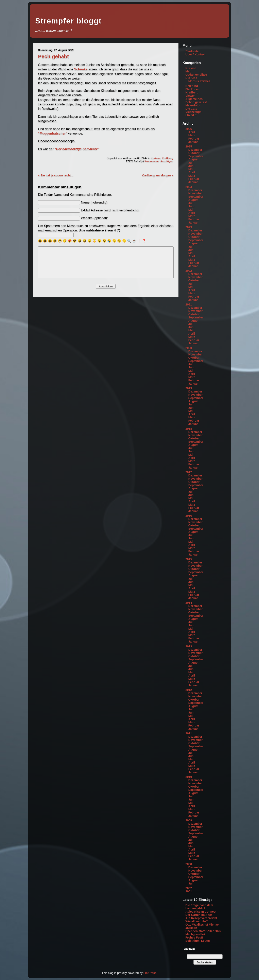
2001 (189, 891)
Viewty (190, 96)
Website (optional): (94, 218)
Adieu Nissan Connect (201, 912)
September (196, 156)
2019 (189, 388)
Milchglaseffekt (196, 934)
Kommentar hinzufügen (159, 161)
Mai (191, 169)
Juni (191, 166)
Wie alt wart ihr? (197, 921)
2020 (189, 348)
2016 (189, 516)
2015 (189, 559)
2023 (189, 227)
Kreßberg (168, 158)
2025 (189, 146)
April (192, 132)
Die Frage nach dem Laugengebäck (199, 907)
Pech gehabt (53, 56)
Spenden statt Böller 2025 (203, 931)
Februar (194, 139)
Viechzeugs (193, 112)
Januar (193, 142)
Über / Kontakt (195, 54)
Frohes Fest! (194, 938)
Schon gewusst (196, 102)
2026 (189, 129)
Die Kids (191, 78)
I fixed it (191, 115)
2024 (189, 187)
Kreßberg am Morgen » (158, 175)
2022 (189, 271)
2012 (189, 690)
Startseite (192, 51)
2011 (189, 733)
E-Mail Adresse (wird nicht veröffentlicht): (110, 210)
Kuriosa (156, 158)
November (195, 193)
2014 (189, 603)
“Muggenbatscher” (53, 133)
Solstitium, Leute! (198, 941)
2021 (189, 304)
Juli (191, 163)
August (193, 159)
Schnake (81, 69)
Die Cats (191, 109)
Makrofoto (192, 105)
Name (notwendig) (94, 202)
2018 (189, 429)
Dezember (195, 150)
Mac (188, 71)
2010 (189, 777)
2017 (189, 472)
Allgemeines (194, 99)
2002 (189, 888)
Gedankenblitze (196, 75)
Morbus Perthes (199, 81)
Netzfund (192, 86)
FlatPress (192, 89)
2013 (189, 646)
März (192, 135)
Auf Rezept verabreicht (201, 918)
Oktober (194, 153)
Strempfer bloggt (68, 21)
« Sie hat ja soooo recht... (56, 175)
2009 (189, 820)
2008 (189, 864)
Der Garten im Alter (199, 915)
